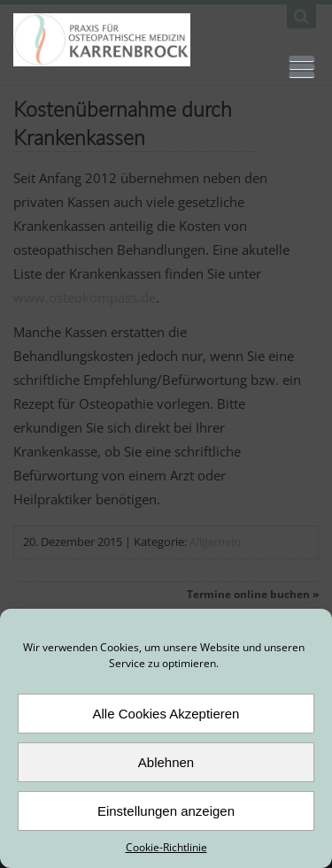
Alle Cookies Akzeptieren (166, 714)
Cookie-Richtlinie (166, 847)
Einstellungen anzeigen (166, 811)
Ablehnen (166, 762)
